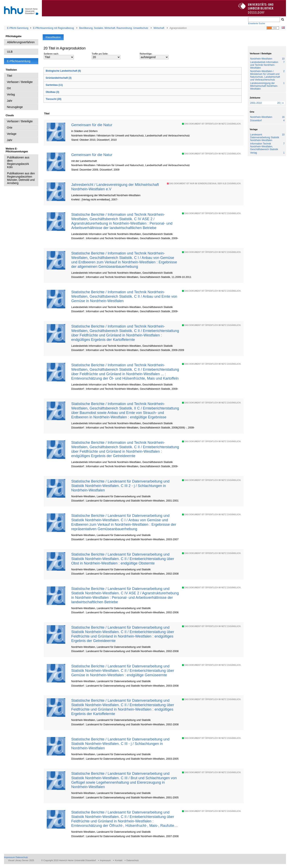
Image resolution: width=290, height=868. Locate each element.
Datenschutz (22, 857)
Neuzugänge (15, 107)
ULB (10, 52)
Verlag (11, 94)
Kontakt (119, 860)
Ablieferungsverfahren (21, 42)
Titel (9, 76)
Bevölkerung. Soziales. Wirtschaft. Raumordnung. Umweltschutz (114, 28)
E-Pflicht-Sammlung (18, 28)
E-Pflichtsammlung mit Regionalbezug (53, 28)
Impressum (9, 857)
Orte (10, 128)
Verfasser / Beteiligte (20, 82)
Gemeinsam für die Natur (92, 125)
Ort (9, 88)
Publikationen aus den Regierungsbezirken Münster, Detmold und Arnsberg (21, 178)
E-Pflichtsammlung (19, 61)
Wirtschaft (159, 28)
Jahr (10, 101)
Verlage (12, 134)
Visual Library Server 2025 (21, 860)
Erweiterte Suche (257, 23)
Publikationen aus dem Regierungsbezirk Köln (18, 162)
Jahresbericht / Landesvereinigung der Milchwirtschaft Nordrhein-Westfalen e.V (115, 187)
